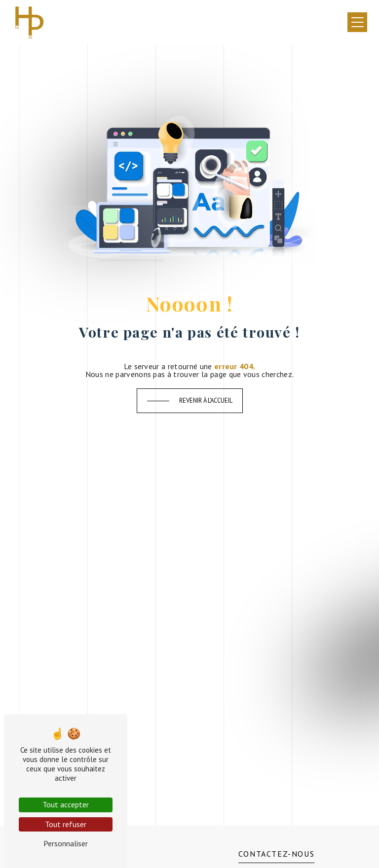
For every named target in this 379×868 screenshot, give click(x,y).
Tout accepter (66, 804)
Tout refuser (66, 824)
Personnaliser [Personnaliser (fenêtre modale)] (66, 843)
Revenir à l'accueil (206, 400)
